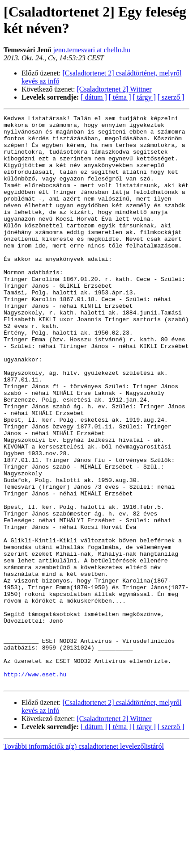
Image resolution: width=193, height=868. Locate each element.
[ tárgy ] (144, 97)
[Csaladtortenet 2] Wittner (114, 89)
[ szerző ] (171, 97)
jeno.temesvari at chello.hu (92, 50)
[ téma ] (120, 97)
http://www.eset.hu (35, 787)
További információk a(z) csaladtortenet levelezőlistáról (84, 860)
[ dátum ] (94, 97)
